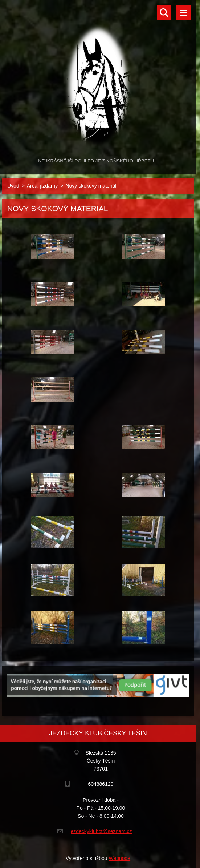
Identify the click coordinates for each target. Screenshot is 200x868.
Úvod (13, 186)
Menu (183, 13)
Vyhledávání (164, 13)
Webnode (119, 858)
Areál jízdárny (42, 186)
